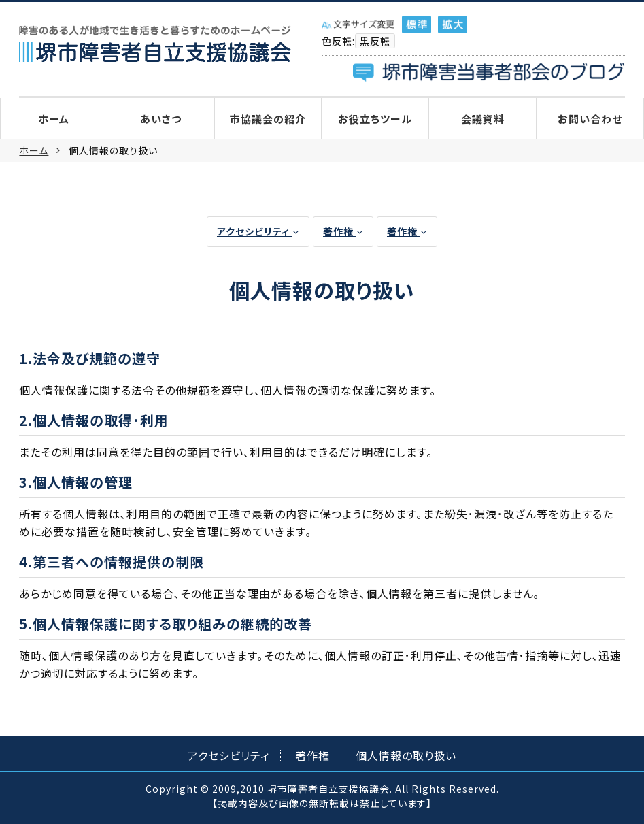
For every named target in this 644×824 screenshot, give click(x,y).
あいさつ (161, 119)
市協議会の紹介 (268, 119)
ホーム (54, 119)
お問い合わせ (590, 119)
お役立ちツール (375, 119)
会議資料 (483, 119)
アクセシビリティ (258, 231)
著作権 (343, 231)
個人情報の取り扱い (406, 755)
